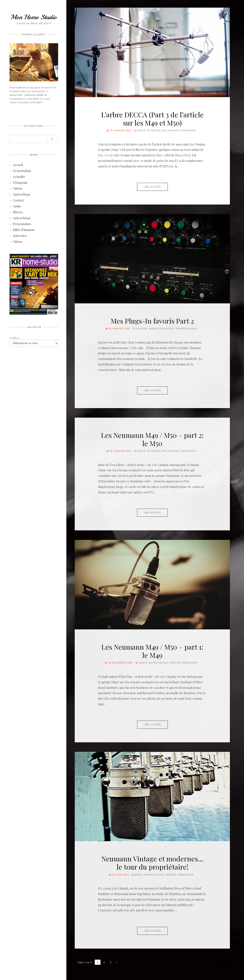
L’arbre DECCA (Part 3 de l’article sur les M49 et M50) (152, 119)
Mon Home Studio (34, 17)
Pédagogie (20, 183)
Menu (34, 155)
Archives (34, 327)
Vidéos (18, 189)
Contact (18, 201)
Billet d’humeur (24, 230)
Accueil (18, 165)
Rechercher (34, 126)
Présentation (22, 171)
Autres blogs (22, 195)
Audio (17, 207)
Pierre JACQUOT (34, 34)
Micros (18, 212)
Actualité (19, 177)
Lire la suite (152, 187)
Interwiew (20, 236)
